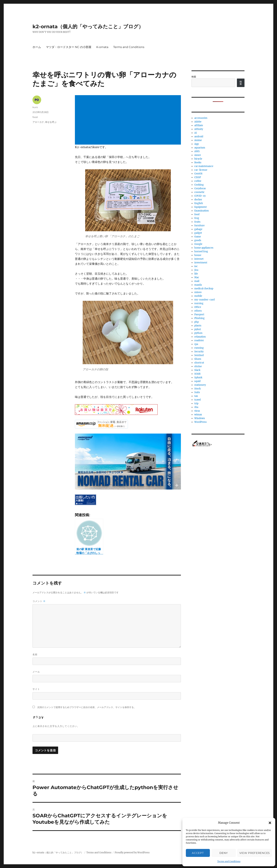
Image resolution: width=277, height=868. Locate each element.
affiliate (199, 125)
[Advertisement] (129, 120)
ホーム (37, 47)
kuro (35, 107)
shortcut (199, 363)
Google (198, 244)
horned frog (201, 251)
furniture (199, 226)
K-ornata (102, 47)
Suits (197, 392)
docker (198, 200)
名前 (35, 654)
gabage (198, 229)
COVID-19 (200, 196)
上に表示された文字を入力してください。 (56, 726)
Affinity (199, 129)
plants (198, 326)
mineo (198, 292)
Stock (198, 389)
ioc (196, 266)
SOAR (197, 374)
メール (36, 672)
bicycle (198, 159)
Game (198, 237)
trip (196, 403)
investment (201, 263)
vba (196, 407)
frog (197, 218)
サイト (36, 689)
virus (197, 411)
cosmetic (199, 192)
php (197, 322)
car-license (201, 170)
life (196, 274)
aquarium (200, 148)
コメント (39, 601)
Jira (196, 270)
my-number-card (204, 300)
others (198, 311)
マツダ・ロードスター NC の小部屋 (69, 47)
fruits (197, 222)
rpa (196, 344)
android (199, 137)
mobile (198, 296)
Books (198, 162)
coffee (198, 181)
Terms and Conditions (229, 861)
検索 (194, 77)
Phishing (199, 318)
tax (196, 396)
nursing (199, 303)
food (35, 117)
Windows (200, 418)
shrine (198, 366)
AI (196, 133)
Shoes (198, 359)
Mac (197, 277)
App (197, 144)
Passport (199, 314)
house (198, 255)
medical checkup (204, 289)
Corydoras (200, 188)
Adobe (198, 122)
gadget (198, 233)
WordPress (201, 422)
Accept (198, 853)
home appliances (204, 248)
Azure (198, 155)
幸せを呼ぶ (51, 122)
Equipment (201, 207)
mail (197, 281)
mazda (198, 285)
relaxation (200, 337)
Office (198, 307)
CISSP (198, 177)
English (199, 203)
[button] (270, 823)
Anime (198, 140)
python (198, 333)
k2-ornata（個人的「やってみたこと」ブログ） (88, 26)
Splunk (198, 378)
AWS (197, 151)
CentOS (198, 174)
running (199, 348)
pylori (198, 329)
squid (197, 381)
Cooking (199, 185)
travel (198, 400)
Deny (224, 853)
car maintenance (204, 166)
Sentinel (199, 355)
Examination (202, 211)
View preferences (255, 853)
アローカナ (38, 122)
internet (199, 259)
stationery (200, 385)
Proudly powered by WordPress (132, 853)
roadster (199, 340)
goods (198, 240)
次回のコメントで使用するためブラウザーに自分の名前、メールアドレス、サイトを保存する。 (87, 707)
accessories (201, 118)
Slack (197, 370)
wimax (198, 415)
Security (199, 352)
